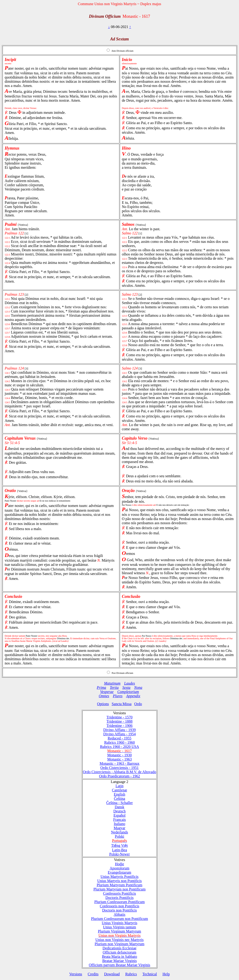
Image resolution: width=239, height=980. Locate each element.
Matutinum (112, 683)
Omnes (104, 696)
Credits (93, 974)
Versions (76, 974)
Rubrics (131, 974)
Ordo (138, 704)
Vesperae (107, 692)
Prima (102, 687)
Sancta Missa (121, 704)
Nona (138, 687)
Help (166, 974)
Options (103, 704)
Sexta (126, 687)
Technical (150, 974)
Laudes (130, 683)
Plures (118, 696)
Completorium (128, 692)
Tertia (114, 687)
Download (112, 974)
